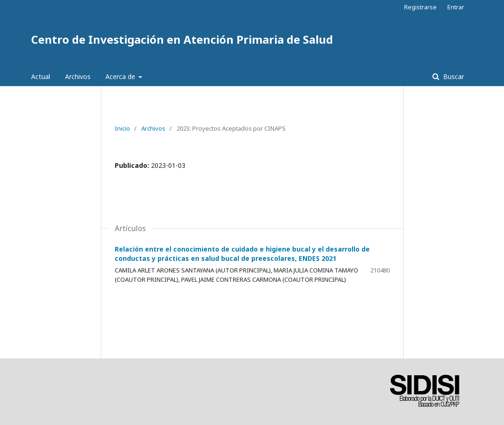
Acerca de (121, 76)
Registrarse (420, 7)
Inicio (122, 128)
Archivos (78, 76)
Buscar (453, 76)
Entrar (456, 7)
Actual (41, 76)
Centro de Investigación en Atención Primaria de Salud (182, 39)
